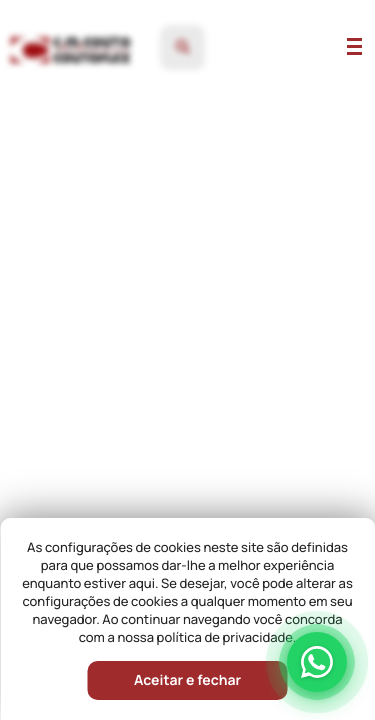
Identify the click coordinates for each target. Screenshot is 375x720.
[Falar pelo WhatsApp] (317, 662)
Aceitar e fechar (187, 680)
